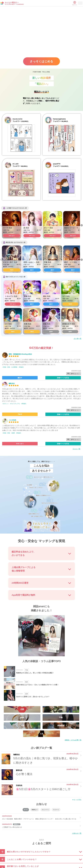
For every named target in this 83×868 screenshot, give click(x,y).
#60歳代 (24, 404)
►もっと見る (77, 800)
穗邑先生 (12, 383)
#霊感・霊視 (6, 367)
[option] (12, 225)
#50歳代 (21, 367)
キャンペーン (45, 810)
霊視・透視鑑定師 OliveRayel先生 (20, 354)
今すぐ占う (12, 236)
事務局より (35, 810)
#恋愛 (13, 433)
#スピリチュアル (15, 404)
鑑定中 (32, 270)
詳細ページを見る (63, 378)
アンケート (56, 810)
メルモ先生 (12, 420)
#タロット (6, 404)
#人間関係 (14, 367)
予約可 (12, 270)
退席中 (51, 332)
